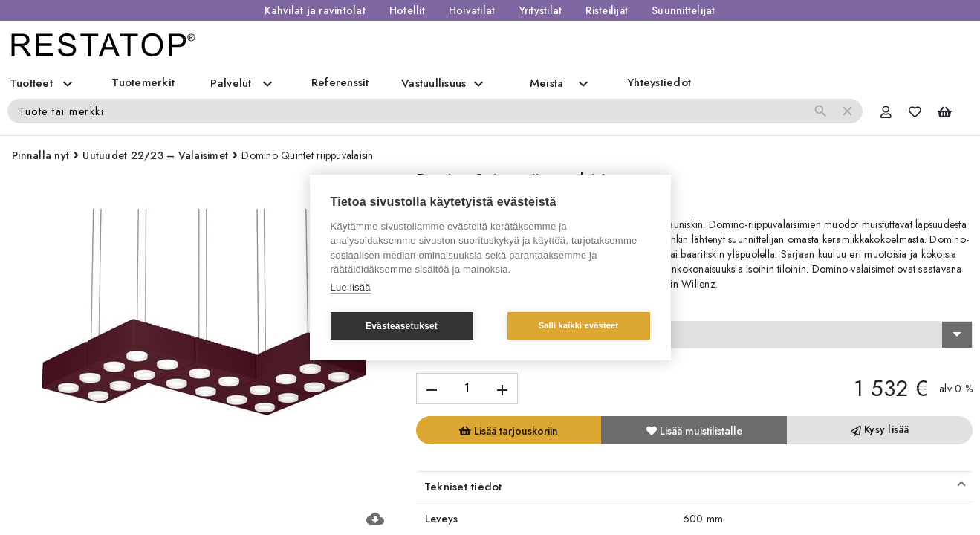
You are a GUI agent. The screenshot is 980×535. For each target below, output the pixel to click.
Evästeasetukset (402, 326)
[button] (694, 487)
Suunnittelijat (684, 10)
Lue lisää (351, 287)
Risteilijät (607, 10)
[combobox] (694, 335)
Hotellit (407, 10)
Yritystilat (541, 10)
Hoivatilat (472, 10)
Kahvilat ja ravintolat (315, 10)
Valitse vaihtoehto (464, 308)
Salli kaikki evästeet (579, 325)
